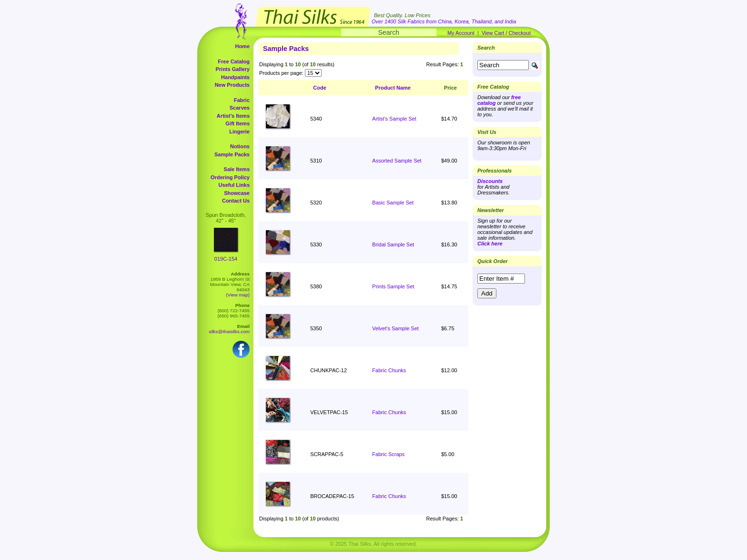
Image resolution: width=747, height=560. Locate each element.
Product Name (393, 88)
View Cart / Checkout (506, 33)
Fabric (242, 100)
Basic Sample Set (393, 203)
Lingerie (239, 132)
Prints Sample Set (393, 286)
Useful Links (234, 185)
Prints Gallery (232, 69)
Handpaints (235, 77)
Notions (240, 146)
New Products (232, 85)
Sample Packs (232, 154)
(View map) (238, 295)
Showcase (237, 193)
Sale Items (237, 169)
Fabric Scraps (388, 454)
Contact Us (236, 201)
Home (242, 46)
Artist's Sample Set (394, 119)
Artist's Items (233, 116)
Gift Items (237, 123)
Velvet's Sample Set (395, 328)
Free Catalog (234, 61)
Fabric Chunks (389, 370)
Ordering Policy (230, 177)
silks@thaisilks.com (229, 331)
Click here (490, 244)
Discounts (490, 181)
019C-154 (226, 259)
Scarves (240, 108)
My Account (461, 33)
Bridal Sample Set (393, 244)
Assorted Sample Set (397, 161)
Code (320, 88)
